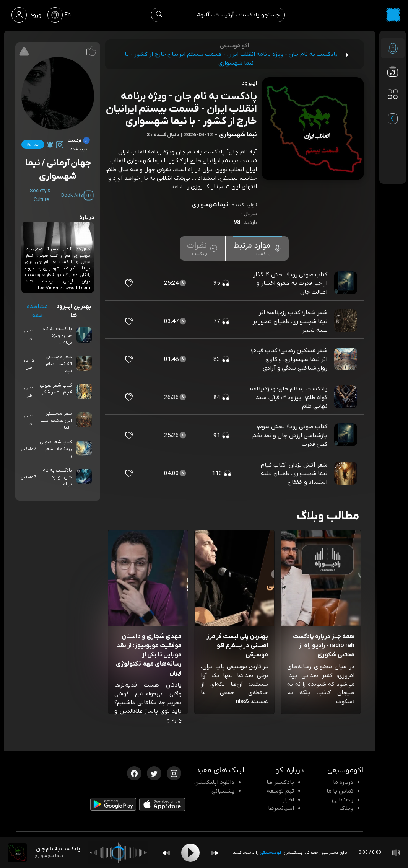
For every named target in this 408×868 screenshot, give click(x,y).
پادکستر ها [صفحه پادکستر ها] (280, 782)
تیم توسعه (280, 791)
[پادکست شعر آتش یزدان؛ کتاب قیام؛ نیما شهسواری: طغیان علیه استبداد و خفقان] (346, 473)
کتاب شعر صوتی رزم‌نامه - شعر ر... (56, 449)
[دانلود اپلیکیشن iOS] (162, 806)
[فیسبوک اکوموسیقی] (134, 773)
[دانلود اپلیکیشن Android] (113, 806)
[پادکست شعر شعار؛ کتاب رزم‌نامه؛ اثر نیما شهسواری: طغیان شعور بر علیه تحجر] (346, 321)
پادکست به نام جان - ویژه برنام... (57, 336)
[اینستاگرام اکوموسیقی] (174, 773)
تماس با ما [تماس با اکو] (340, 791)
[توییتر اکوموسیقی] (154, 773)
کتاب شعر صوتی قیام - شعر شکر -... (56, 392)
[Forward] (215, 853)
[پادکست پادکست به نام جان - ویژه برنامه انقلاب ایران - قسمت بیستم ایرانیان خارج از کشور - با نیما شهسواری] (17, 853)
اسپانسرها (281, 808)
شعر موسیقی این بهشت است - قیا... (56, 421)
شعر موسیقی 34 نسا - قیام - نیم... (58, 364)
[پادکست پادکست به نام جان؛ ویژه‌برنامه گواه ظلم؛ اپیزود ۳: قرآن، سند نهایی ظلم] (346, 397)
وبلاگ (346, 808)
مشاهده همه (37, 311)
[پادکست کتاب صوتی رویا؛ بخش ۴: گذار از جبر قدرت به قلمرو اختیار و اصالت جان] (346, 283)
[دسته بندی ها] (393, 94)
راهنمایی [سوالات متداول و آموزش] (343, 800)
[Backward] (166, 853)
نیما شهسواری (210, 205)
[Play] (190, 853)
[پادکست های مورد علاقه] (393, 109)
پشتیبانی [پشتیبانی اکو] (223, 791)
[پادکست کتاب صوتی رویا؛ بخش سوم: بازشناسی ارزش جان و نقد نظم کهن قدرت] (346, 436)
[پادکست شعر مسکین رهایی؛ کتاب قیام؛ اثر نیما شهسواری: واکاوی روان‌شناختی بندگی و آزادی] (346, 359)
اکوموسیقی (271, 853)
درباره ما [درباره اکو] (343, 782)
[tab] (258, 248)
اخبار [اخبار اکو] (288, 800)
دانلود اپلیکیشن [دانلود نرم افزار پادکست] (214, 782)
